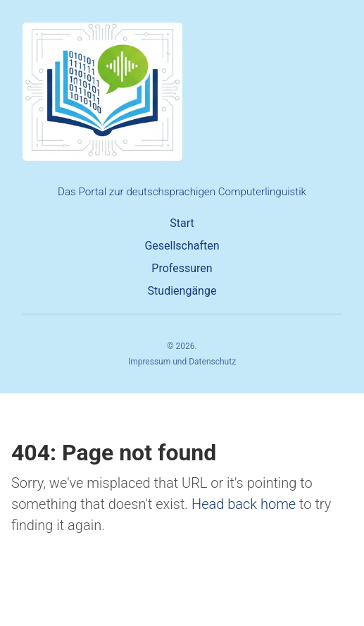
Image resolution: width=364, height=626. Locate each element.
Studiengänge (182, 291)
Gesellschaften (182, 246)
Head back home (244, 504)
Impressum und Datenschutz (182, 362)
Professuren (182, 268)
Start (182, 223)
